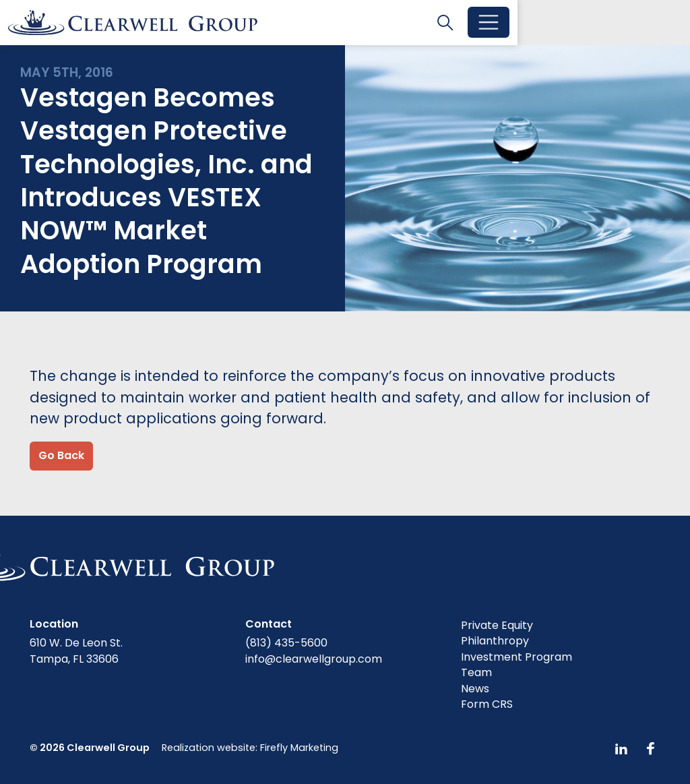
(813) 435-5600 (286, 643)
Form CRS (487, 705)
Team (476, 673)
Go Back (61, 457)
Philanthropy (495, 641)
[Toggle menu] (661, 24)
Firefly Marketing (299, 748)
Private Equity (497, 625)
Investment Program (516, 657)
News (475, 689)
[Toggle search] (618, 23)
